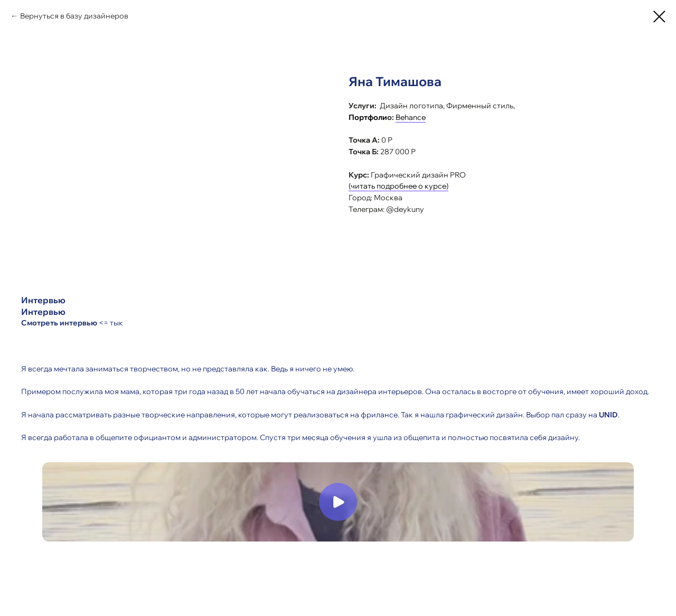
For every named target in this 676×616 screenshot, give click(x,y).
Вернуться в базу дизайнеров (74, 16)
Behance (411, 117)
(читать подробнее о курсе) (398, 186)
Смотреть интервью (59, 323)
